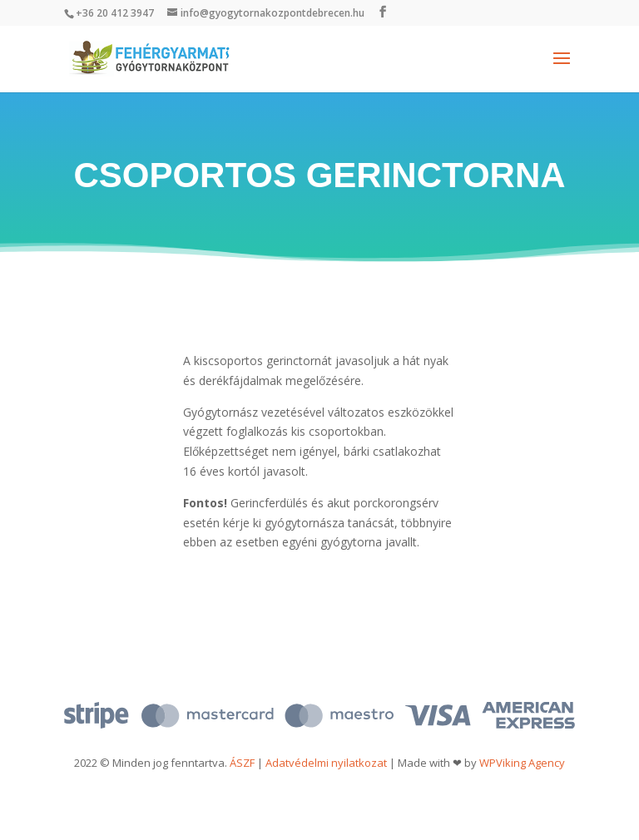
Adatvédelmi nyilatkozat (326, 763)
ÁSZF (242, 763)
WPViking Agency (522, 763)
